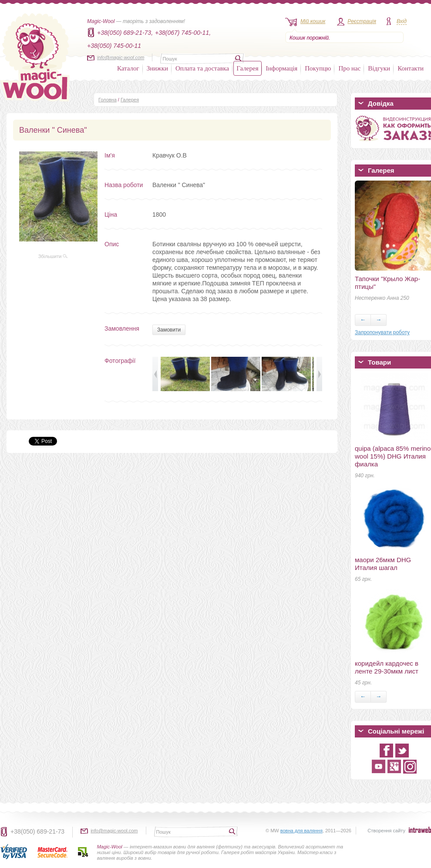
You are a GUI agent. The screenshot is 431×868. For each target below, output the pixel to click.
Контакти (411, 68)
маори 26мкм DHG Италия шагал (383, 564)
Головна (108, 100)
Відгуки (379, 68)
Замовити (169, 330)
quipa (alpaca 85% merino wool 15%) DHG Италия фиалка (393, 456)
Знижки (157, 68)
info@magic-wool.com (121, 57)
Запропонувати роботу (382, 332)
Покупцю (318, 68)
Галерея (247, 68)
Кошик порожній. (310, 38)
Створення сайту (386, 831)
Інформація (282, 68)
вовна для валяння (301, 831)
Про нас (349, 68)
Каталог (128, 68)
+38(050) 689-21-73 (37, 831)
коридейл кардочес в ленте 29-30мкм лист (387, 667)
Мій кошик (313, 21)
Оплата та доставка (202, 68)
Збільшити (53, 256)
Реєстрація (362, 21)
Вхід (402, 21)
